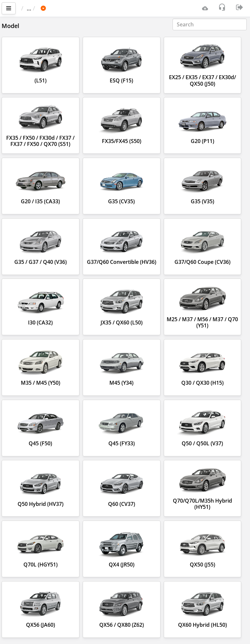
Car (56, 8)
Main (31, 8)
